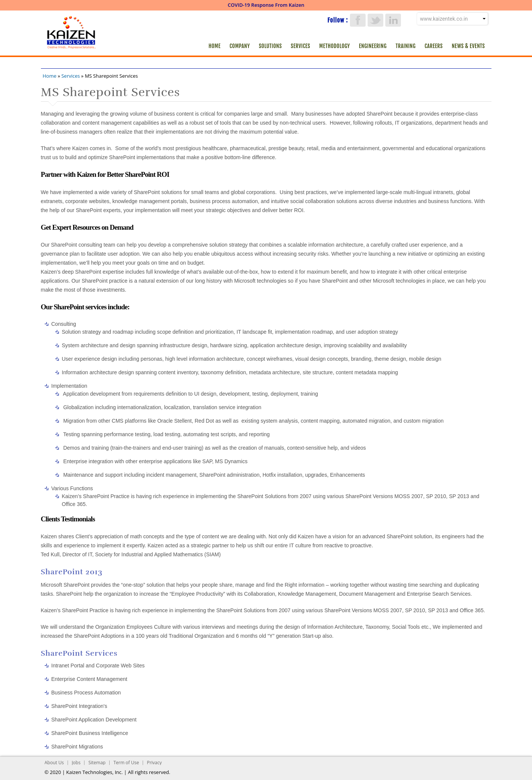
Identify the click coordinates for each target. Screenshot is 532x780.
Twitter (375, 20)
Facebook (358, 20)
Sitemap (97, 763)
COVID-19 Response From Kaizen (266, 5)
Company (240, 46)
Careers (434, 46)
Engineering (373, 46)
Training (406, 46)
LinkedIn (393, 20)
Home (214, 46)
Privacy (154, 763)
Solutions (270, 46)
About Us (54, 763)
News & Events (468, 46)
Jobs (76, 763)
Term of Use (126, 763)
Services (301, 46)
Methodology (335, 46)
